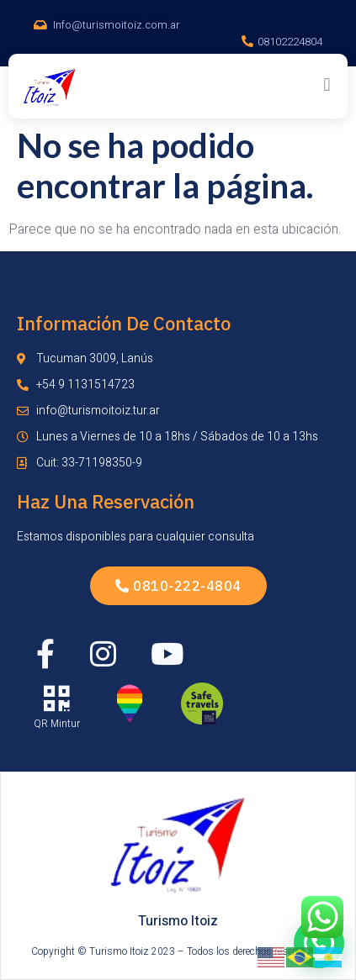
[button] (327, 84)
